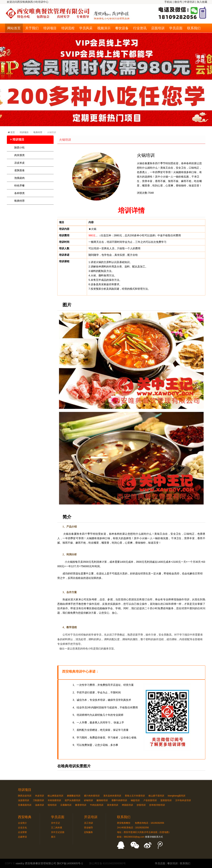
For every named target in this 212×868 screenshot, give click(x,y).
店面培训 (158, 28)
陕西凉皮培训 (25, 796)
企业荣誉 (22, 832)
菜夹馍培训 (113, 805)
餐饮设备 (122, 28)
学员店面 (176, 28)
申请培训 (189, 2)
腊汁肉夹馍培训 (92, 796)
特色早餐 (19, 186)
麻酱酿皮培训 (74, 796)
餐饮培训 (172, 863)
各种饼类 (19, 193)
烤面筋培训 (127, 805)
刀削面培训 (38, 800)
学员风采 (86, 28)
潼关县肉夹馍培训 (112, 796)
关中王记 (55, 823)
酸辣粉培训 (102, 800)
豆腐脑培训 (66, 805)
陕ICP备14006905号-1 (70, 863)
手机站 (168, 2)
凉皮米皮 (19, 163)
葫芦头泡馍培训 (73, 800)
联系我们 (194, 28)
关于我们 (32, 28)
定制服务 (88, 832)
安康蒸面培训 (25, 805)
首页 (12, 132)
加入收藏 (202, 2)
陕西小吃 (19, 148)
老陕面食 (19, 170)
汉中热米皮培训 (183, 800)
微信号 (178, 2)
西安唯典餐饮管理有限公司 (41, 863)
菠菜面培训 (166, 800)
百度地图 (164, 832)
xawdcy (20, 863)
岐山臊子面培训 (156, 796)
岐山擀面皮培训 (55, 796)
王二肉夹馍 (57, 828)
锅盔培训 (135, 800)
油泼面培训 (24, 800)
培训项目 (50, 28)
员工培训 (88, 823)
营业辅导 (88, 828)
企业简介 (22, 823)
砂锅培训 (88, 800)
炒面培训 (141, 805)
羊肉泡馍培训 (54, 800)
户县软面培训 (150, 800)
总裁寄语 (22, 837)
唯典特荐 (38, 132)
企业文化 (22, 828)
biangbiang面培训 (177, 796)
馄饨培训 (52, 805)
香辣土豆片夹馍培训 (135, 796)
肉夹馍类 (19, 155)
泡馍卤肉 (19, 178)
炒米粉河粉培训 (157, 805)
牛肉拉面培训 (97, 805)
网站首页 (14, 28)
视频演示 (104, 28)
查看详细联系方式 (154, 837)
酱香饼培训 (81, 805)
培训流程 (68, 28)
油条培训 (40, 805)
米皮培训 (40, 796)
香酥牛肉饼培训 (119, 800)
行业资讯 (140, 28)
